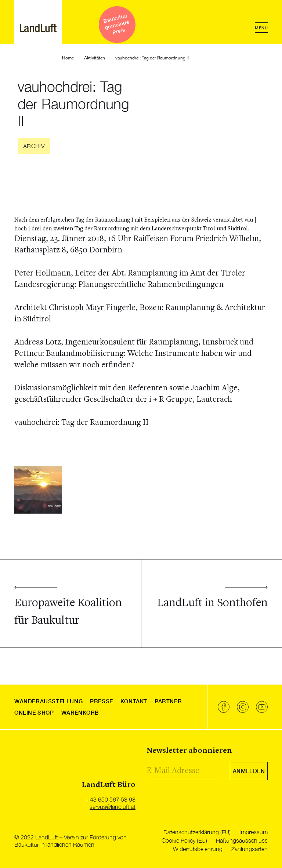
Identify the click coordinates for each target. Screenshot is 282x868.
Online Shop (34, 712)
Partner (168, 701)
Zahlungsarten (250, 849)
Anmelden (249, 771)
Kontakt (134, 701)
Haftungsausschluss (242, 840)
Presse (102, 701)
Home (68, 58)
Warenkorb (80, 712)
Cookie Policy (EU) (184, 840)
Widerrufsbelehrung (198, 849)
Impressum (254, 832)
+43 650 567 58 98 (111, 799)
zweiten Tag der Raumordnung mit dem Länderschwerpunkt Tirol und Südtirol (151, 229)
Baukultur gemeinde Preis (116, 24)
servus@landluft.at (113, 807)
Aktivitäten (95, 58)
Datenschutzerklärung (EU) (197, 832)
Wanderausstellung (48, 701)
